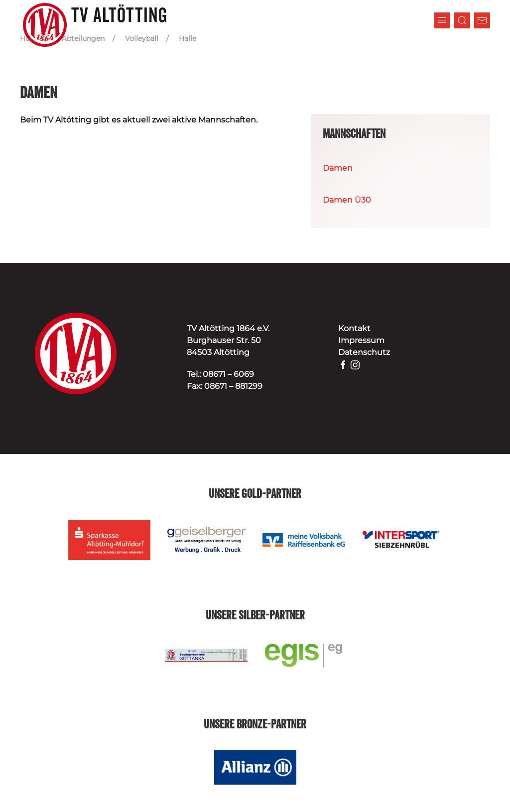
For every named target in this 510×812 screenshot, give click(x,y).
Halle (188, 38)
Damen (338, 168)
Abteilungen (83, 38)
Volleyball (142, 38)
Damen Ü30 (347, 200)
